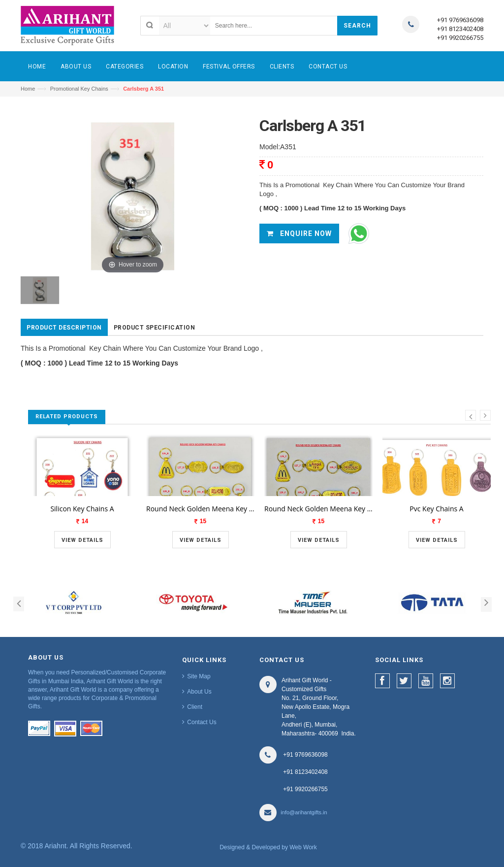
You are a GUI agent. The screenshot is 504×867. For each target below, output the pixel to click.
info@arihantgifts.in (304, 812)
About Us (199, 692)
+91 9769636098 (460, 20)
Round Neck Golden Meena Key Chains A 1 (200, 509)
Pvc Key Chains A (436, 509)
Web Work (303, 847)
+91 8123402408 (460, 29)
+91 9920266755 (460, 38)
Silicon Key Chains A (82, 509)
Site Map (199, 676)
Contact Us (202, 722)
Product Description (64, 328)
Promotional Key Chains (79, 89)
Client (195, 707)
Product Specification (155, 328)
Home (28, 89)
